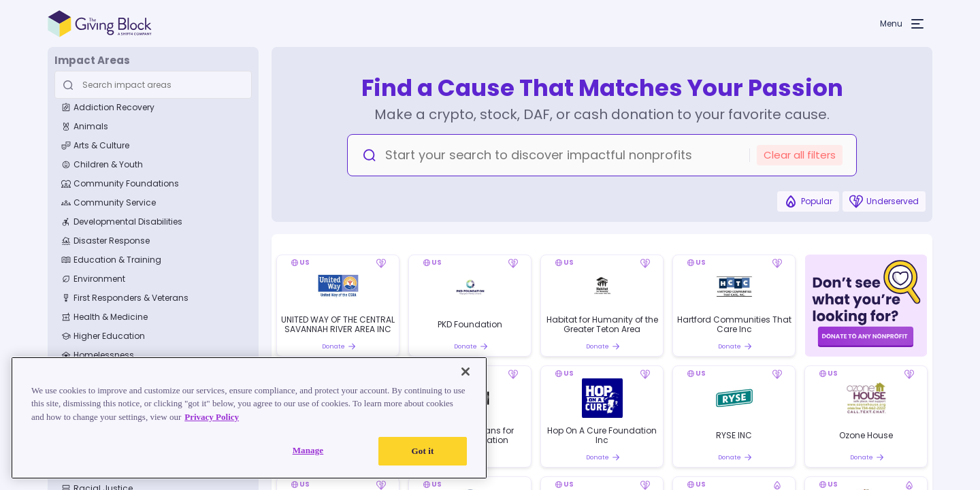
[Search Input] (151, 85)
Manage (308, 450)
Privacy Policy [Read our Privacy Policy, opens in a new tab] (212, 417)
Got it (423, 451)
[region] (249, 418)
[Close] (465, 372)
